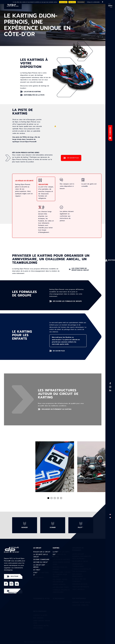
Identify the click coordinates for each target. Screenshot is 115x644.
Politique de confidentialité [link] (93, 2)
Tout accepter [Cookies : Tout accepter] (63, 2)
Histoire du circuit (41, 562)
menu (110, 6)
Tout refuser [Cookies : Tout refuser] (72, 2)
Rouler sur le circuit (42, 552)
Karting (56, 548)
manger (25, 525)
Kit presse (37, 570)
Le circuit (37, 548)
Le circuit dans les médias (41, 566)
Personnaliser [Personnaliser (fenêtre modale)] (81, 2)
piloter (81, 525)
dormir (53, 525)
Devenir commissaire (41, 559)
